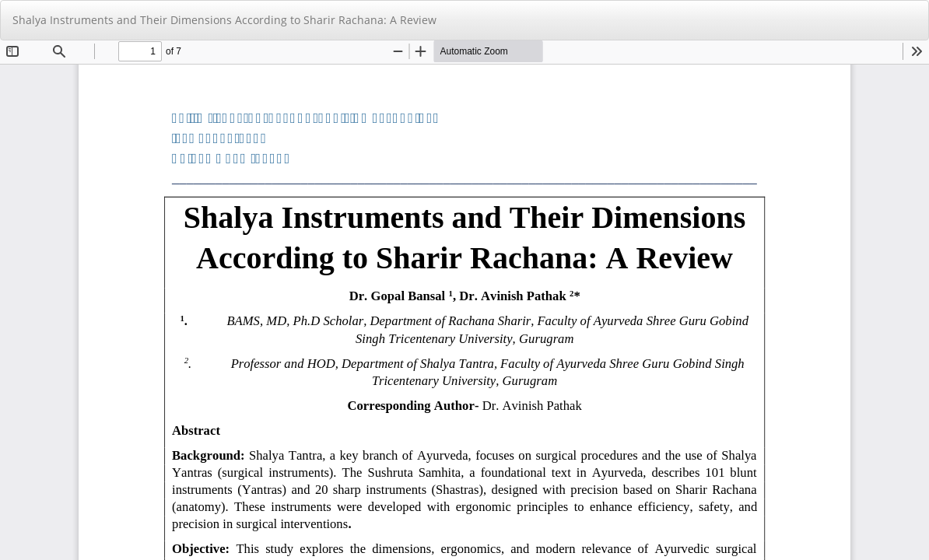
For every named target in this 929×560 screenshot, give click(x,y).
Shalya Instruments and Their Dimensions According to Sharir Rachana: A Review (224, 20)
